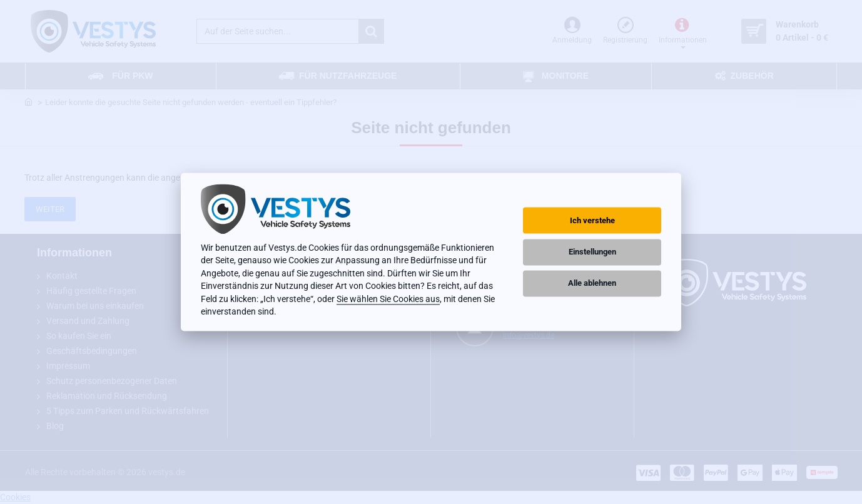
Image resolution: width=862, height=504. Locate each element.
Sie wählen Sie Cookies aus (388, 299)
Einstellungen (592, 252)
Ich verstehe (592, 220)
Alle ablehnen (592, 283)
